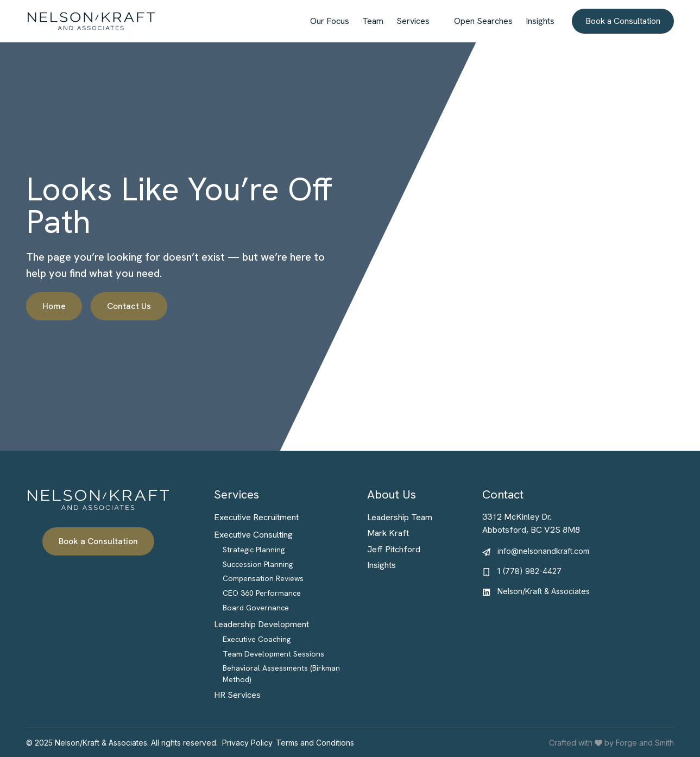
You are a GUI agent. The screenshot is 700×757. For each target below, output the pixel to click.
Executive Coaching (257, 639)
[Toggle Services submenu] (439, 21)
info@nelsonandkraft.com (543, 551)
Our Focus (330, 21)
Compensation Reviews (263, 578)
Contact (503, 494)
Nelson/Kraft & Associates (544, 591)
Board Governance (256, 608)
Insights (540, 21)
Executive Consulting (253, 535)
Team (373, 21)
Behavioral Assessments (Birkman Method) (281, 674)
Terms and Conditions (315, 743)
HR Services (237, 695)
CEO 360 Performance (262, 593)
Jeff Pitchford (394, 549)
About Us (392, 494)
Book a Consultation (623, 21)
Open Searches (483, 21)
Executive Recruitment (256, 517)
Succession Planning (258, 564)
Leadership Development (261, 624)
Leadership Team (400, 517)
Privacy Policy (247, 743)
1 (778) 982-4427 (529, 571)
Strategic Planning (254, 550)
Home (54, 306)
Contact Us (129, 306)
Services (413, 21)
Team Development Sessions (273, 654)
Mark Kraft (388, 533)
